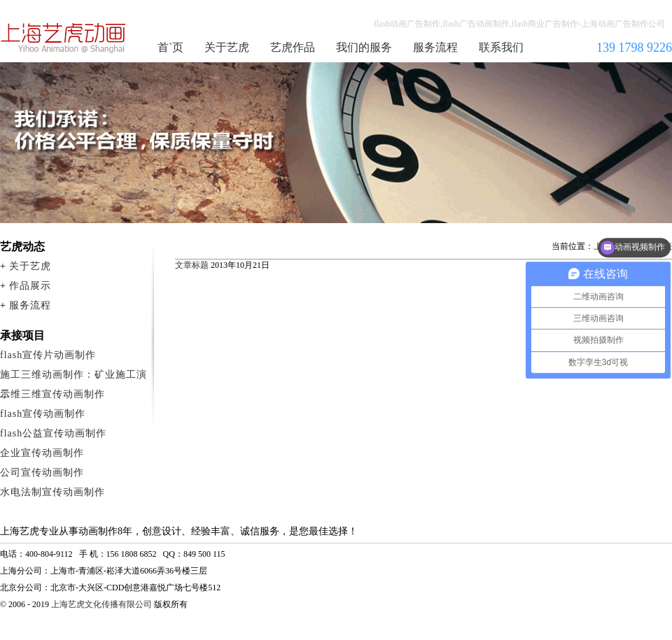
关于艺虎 (227, 47)
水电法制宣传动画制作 (52, 492)
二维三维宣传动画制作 (52, 394)
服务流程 (435, 47)
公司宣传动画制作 (42, 472)
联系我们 (501, 47)
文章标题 (192, 265)
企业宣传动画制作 (42, 453)
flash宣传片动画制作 (48, 355)
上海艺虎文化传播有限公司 (101, 604)
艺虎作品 (293, 47)
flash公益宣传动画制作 (53, 433)
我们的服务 (364, 47)
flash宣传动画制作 (43, 414)
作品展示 (30, 286)
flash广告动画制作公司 (64, 38)
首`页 (170, 47)
